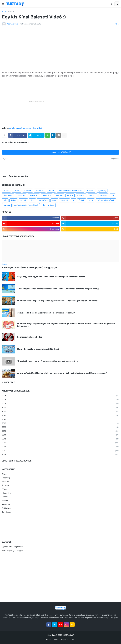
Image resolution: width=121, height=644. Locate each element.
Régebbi (114, 159)
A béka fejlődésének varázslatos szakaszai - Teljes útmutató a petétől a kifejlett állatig (58, 289)
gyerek (23, 200)
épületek (81, 195)
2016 (60, 427)
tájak (91, 200)
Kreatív (5, 501)
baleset (19, 128)
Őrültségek (6, 508)
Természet (6, 512)
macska (92, 195)
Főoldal (5, 12)
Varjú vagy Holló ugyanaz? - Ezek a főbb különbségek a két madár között (51, 277)
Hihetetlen (6, 493)
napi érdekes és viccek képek (71, 191)
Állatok (5, 474)
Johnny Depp (48, 205)
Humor (5, 497)
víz (113, 195)
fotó (32, 200)
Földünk (90, 191)
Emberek (6, 482)
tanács (70, 195)
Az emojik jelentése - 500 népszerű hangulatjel (30, 268)
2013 (60, 439)
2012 (60, 443)
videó (39, 128)
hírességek (43, 200)
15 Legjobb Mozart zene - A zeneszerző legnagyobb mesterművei (48, 361)
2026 (60, 396)
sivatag (7, 205)
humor (6, 191)
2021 (60, 415)
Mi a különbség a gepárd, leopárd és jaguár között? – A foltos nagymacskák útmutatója (58, 301)
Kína (34, 128)
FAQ (73, 640)
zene (54, 200)
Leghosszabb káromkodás (30, 337)
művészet (21, 195)
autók (12, 12)
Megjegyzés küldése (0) (60, 152)
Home (49, 640)
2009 (60, 455)
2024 (60, 404)
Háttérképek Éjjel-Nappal (12, 551)
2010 (60, 451)
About (56, 640)
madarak (64, 200)
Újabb (6, 159)
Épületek (5, 486)
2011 (60, 447)
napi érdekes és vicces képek (26, 205)
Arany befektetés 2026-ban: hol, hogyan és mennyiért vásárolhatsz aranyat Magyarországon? (62, 373)
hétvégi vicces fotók (106, 200)
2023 (60, 408)
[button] (3, 4)
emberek (27, 128)
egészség (102, 191)
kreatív (17, 191)
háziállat (104, 195)
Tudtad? (70, 635)
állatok (51, 191)
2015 (60, 431)
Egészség (6, 478)
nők (5, 200)
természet (40, 191)
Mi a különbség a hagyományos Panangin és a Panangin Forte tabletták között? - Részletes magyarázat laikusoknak (66, 325)
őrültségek (8, 195)
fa (74, 200)
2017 (60, 423)
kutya (14, 200)
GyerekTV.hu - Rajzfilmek (12, 547)
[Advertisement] (60, 50)
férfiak (82, 200)
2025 (60, 400)
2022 (60, 412)
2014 (60, 435)
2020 (60, 419)
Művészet (6, 504)
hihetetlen (34, 195)
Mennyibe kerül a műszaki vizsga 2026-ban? (38, 349)
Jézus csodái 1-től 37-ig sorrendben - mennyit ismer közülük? (46, 313)
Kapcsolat (65, 640)
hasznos (59, 195)
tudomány (47, 195)
